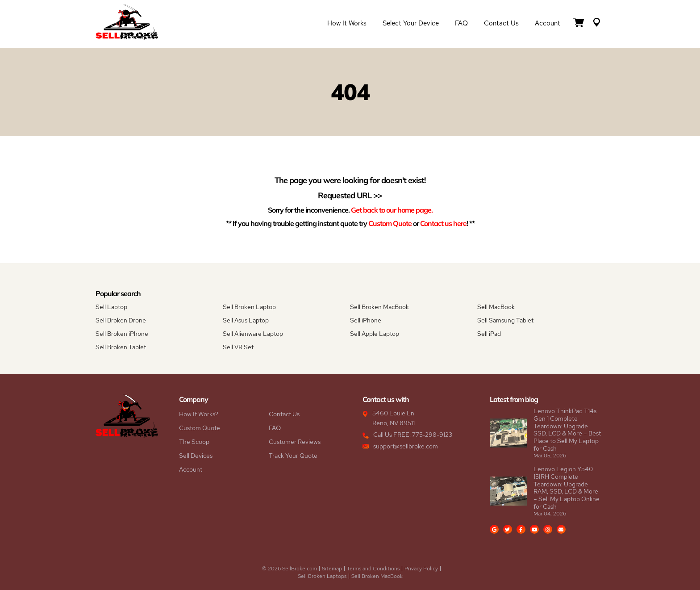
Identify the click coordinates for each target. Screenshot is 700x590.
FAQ (461, 23)
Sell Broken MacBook (379, 307)
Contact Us (501, 23)
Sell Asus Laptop (246, 320)
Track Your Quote (293, 456)
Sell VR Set (238, 347)
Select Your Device (411, 23)
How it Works (347, 23)
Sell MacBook (496, 307)
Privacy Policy (421, 569)
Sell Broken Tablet (121, 347)
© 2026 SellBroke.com (290, 569)
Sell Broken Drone (121, 320)
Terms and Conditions (373, 569)
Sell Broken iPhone (122, 334)
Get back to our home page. (392, 210)
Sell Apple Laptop (375, 334)
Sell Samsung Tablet (505, 320)
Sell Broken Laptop (249, 307)
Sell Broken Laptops (322, 576)
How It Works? (199, 414)
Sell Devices (196, 456)
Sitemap (332, 569)
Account (548, 23)
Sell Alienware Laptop (253, 334)
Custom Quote (390, 223)
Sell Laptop (111, 307)
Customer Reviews (295, 442)
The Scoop (194, 442)
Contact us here (443, 223)
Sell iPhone (366, 320)
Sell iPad (489, 334)
